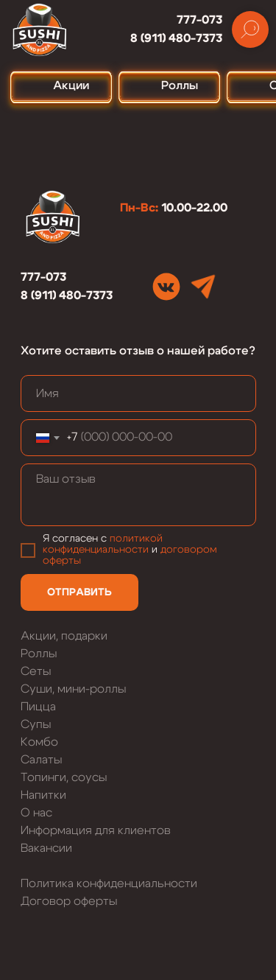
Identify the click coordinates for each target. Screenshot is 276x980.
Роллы (39, 654)
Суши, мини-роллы (73, 689)
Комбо (39, 742)
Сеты (36, 671)
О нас (36, 813)
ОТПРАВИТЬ (79, 592)
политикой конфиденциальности (103, 544)
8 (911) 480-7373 (176, 38)
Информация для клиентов (96, 830)
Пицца (38, 707)
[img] (166, 287)
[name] (138, 393)
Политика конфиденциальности (109, 883)
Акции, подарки (64, 636)
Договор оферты (69, 901)
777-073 (199, 20)
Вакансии (46, 848)
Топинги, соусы (64, 777)
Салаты (41, 760)
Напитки (43, 795)
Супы (36, 724)
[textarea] (138, 495)
